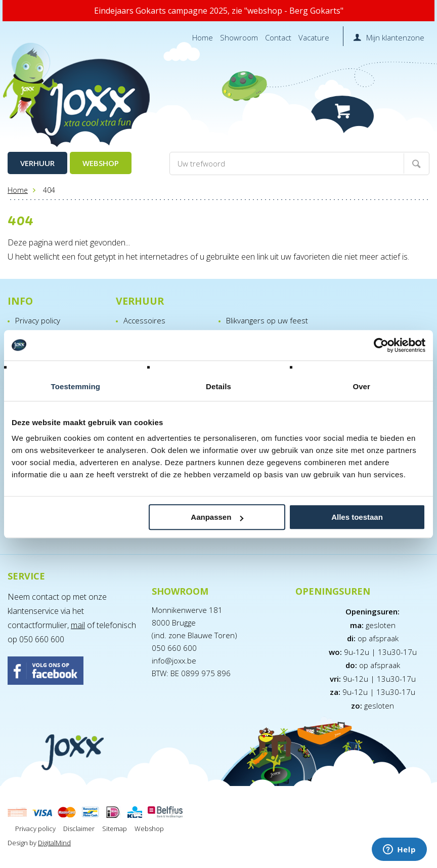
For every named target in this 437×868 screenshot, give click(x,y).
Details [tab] (219, 386)
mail (78, 625)
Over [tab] (361, 386)
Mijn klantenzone (395, 37)
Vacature (314, 37)
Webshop (101, 163)
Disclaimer (79, 829)
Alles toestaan (357, 517)
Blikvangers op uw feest (267, 320)
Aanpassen (217, 517)
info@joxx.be (174, 660)
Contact (278, 37)
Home (203, 37)
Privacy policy (38, 320)
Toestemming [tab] (76, 386)
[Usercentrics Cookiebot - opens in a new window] (381, 345)
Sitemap (115, 829)
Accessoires (144, 320)
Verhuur (37, 163)
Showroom (239, 37)
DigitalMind (54, 843)
